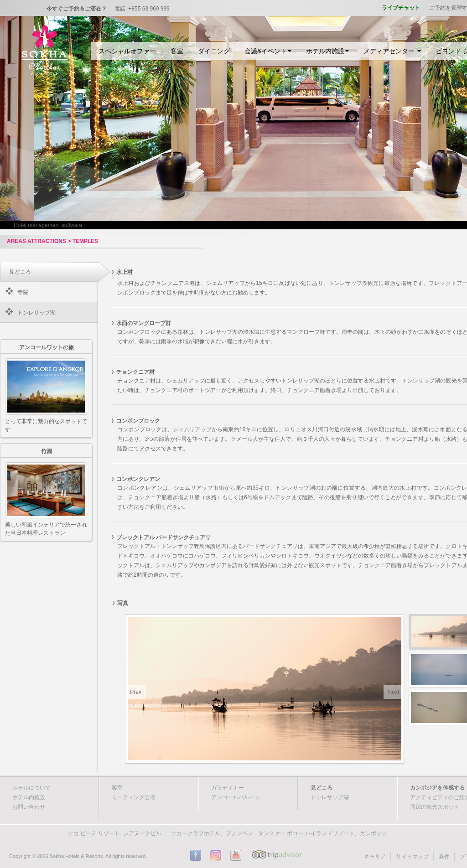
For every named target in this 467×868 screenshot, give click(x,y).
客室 (177, 51)
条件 (444, 857)
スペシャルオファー (127, 51)
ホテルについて (31, 788)
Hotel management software (48, 225)
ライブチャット (401, 8)
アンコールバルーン (236, 797)
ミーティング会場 (134, 797)
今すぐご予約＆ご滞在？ (77, 9)
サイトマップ (412, 857)
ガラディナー (228, 788)
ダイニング (214, 51)
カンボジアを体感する (437, 788)
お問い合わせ (29, 807)
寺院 (23, 292)
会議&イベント (268, 51)
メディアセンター (392, 51)
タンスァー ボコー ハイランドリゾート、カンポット (323, 833)
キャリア (375, 857)
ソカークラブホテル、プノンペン (212, 833)
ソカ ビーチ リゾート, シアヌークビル (115, 833)
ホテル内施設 (327, 51)
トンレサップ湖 (36, 313)
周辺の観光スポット (435, 807)
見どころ (322, 788)
